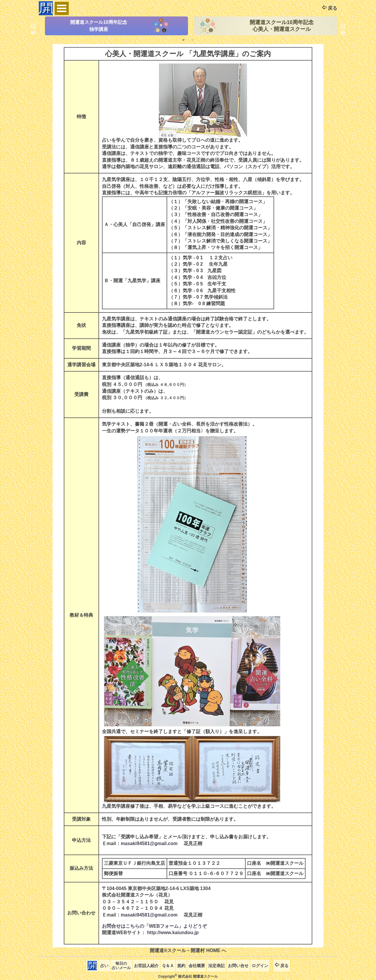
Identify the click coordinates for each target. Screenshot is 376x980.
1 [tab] (184, 40)
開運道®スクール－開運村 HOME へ (188, 950)
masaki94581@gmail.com (149, 843)
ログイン (260, 966)
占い (104, 966)
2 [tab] (192, 40)
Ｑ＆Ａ (168, 966)
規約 (181, 966)
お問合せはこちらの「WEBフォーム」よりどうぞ (154, 926)
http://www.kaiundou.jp (173, 933)
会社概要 (197, 966)
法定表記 (216, 966)
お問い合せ (238, 966)
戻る (330, 8)
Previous (33, 26)
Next (343, 26)
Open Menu (62, 8)
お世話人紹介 (146, 966)
